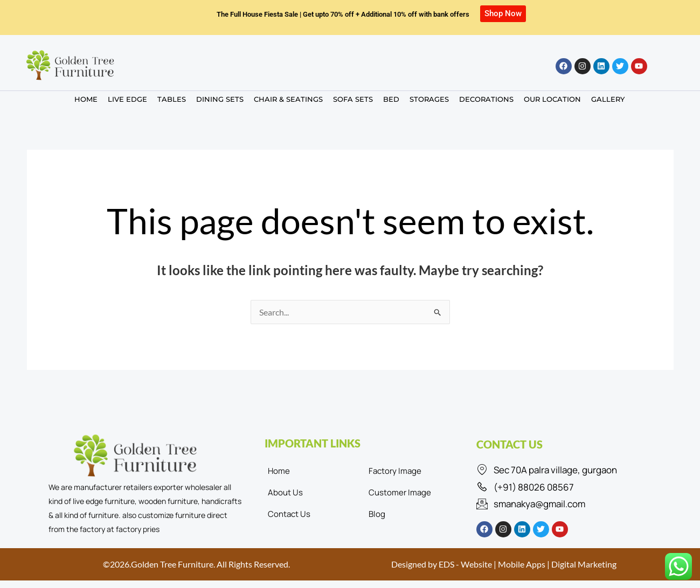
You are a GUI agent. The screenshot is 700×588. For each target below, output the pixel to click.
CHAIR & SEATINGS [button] (288, 99)
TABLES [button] (172, 99)
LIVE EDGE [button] (127, 99)
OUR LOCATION (552, 99)
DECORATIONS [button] (486, 99)
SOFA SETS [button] (353, 99)
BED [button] (391, 99)
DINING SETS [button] (220, 99)
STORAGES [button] (429, 99)
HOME (86, 99)
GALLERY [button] (608, 99)
